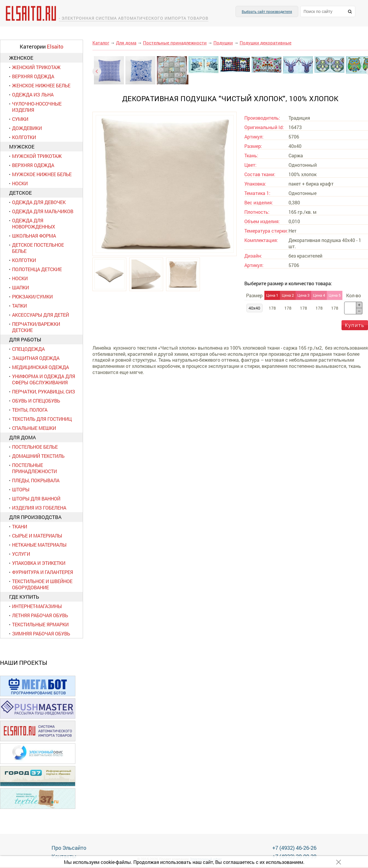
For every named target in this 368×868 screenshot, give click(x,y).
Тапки (19, 306)
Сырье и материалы (37, 536)
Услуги (21, 554)
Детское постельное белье (38, 248)
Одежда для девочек (39, 202)
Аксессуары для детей (40, 315)
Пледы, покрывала (36, 480)
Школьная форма (34, 236)
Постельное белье (35, 447)
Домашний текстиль (38, 456)
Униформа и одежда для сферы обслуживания (44, 379)
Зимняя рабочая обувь (41, 634)
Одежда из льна (33, 95)
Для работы (25, 339)
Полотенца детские (37, 269)
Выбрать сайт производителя (267, 11)
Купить (355, 325)
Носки (20, 183)
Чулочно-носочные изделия (37, 107)
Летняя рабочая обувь (40, 615)
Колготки (24, 137)
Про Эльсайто (69, 848)
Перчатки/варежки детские (36, 327)
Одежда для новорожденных (34, 223)
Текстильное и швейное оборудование (42, 584)
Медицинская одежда (40, 367)
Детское (20, 193)
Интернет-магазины (37, 606)
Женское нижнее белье (41, 85)
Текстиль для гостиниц (42, 419)
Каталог (101, 43)
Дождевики (27, 128)
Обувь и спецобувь (36, 401)
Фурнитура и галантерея (43, 572)
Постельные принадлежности (34, 468)
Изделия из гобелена (39, 508)
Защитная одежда (36, 358)
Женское (21, 58)
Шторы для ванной (36, 499)
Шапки (20, 287)
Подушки (223, 43)
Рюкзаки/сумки (32, 297)
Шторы (21, 489)
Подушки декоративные (266, 43)
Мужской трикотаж (37, 156)
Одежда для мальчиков (43, 211)
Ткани (20, 526)
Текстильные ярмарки (40, 624)
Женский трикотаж (36, 67)
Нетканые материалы (39, 545)
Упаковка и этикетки (39, 563)
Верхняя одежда (33, 76)
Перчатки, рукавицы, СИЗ (44, 392)
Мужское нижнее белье (42, 174)
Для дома (23, 437)
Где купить (24, 597)
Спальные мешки (34, 428)
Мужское (22, 147)
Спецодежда (28, 349)
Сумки (20, 119)
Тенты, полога (30, 410)
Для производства (35, 517)
